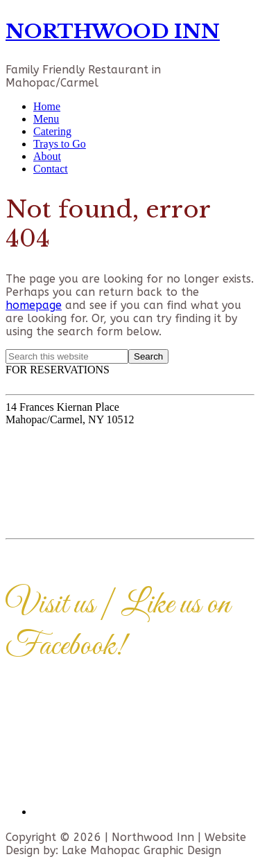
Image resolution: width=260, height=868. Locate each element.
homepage (34, 305)
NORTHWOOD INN (113, 32)
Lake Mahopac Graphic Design (141, 850)
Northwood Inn (153, 837)
